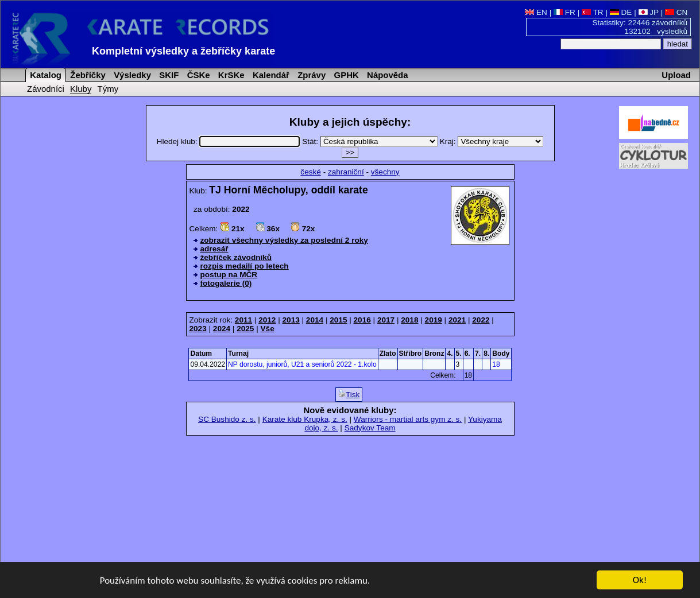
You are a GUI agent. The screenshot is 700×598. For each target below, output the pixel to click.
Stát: (371, 141)
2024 (222, 329)
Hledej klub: (230, 141)
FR (564, 12)
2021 (457, 320)
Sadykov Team (370, 428)
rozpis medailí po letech (245, 266)
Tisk (349, 394)
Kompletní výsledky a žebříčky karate (183, 51)
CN (676, 12)
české (311, 172)
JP (649, 12)
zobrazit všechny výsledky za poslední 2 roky (284, 240)
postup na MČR (229, 275)
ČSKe (198, 75)
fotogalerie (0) (226, 283)
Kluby (81, 89)
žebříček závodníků (236, 257)
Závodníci (46, 89)
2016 (362, 320)
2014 (315, 320)
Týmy (108, 89)
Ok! (640, 581)
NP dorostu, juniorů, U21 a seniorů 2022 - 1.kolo (302, 364)
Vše (268, 329)
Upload (676, 75)
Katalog (45, 75)
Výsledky (131, 75)
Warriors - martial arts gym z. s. (408, 419)
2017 (386, 320)
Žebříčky (87, 75)
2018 (409, 320)
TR (593, 12)
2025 (245, 329)
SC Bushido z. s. (227, 419)
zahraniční (346, 172)
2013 (291, 320)
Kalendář (270, 75)
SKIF (168, 75)
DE (621, 12)
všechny (385, 172)
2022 (481, 320)
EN (536, 12)
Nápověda (386, 75)
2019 (434, 320)
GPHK (345, 75)
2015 (338, 320)
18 (496, 364)
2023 (198, 329)
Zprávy (310, 75)
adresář (214, 249)
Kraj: (492, 141)
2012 (267, 320)
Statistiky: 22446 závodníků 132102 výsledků (640, 27)
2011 (243, 320)
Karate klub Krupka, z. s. (305, 419)
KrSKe (230, 75)
